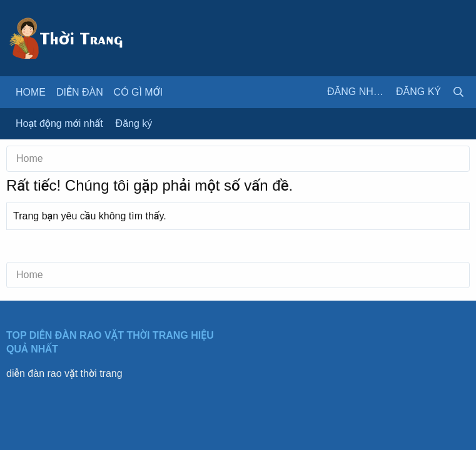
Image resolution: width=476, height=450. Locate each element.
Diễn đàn (80, 92)
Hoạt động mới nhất (59, 123)
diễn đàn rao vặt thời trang (64, 373)
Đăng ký (134, 123)
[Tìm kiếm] (458, 92)
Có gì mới (139, 92)
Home (31, 92)
